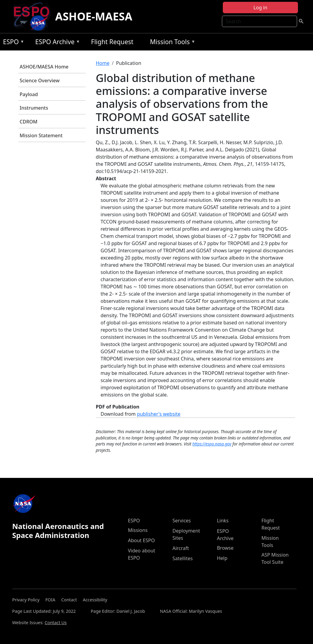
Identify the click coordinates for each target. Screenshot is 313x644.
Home (103, 63)
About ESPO (141, 540)
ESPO (12, 43)
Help (222, 558)
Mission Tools (171, 43)
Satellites (182, 558)
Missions (138, 530)
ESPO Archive (56, 43)
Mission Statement (41, 135)
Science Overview (40, 80)
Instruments (34, 108)
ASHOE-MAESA (94, 16)
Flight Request (112, 42)
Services (181, 521)
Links (223, 521)
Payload (29, 94)
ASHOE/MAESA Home (44, 67)
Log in (260, 8)
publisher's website (159, 414)
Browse (225, 548)
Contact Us (55, 623)
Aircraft (181, 548)
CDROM (28, 122)
